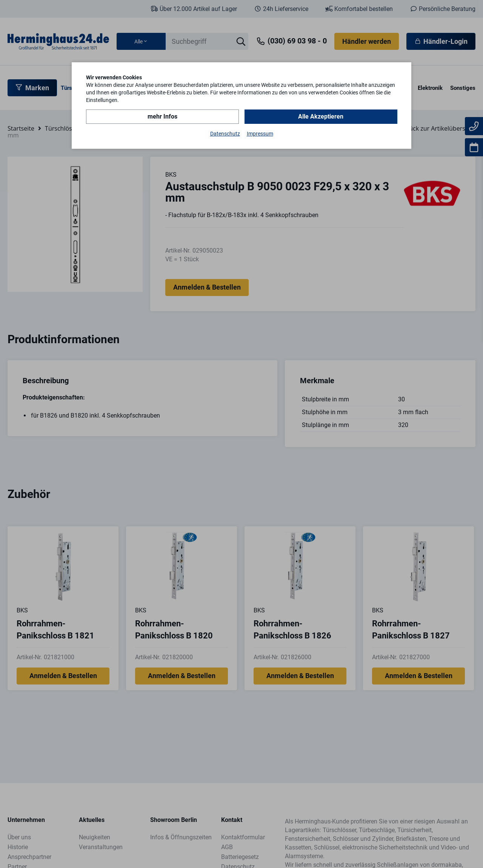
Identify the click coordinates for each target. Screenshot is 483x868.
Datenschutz (225, 134)
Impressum (260, 134)
